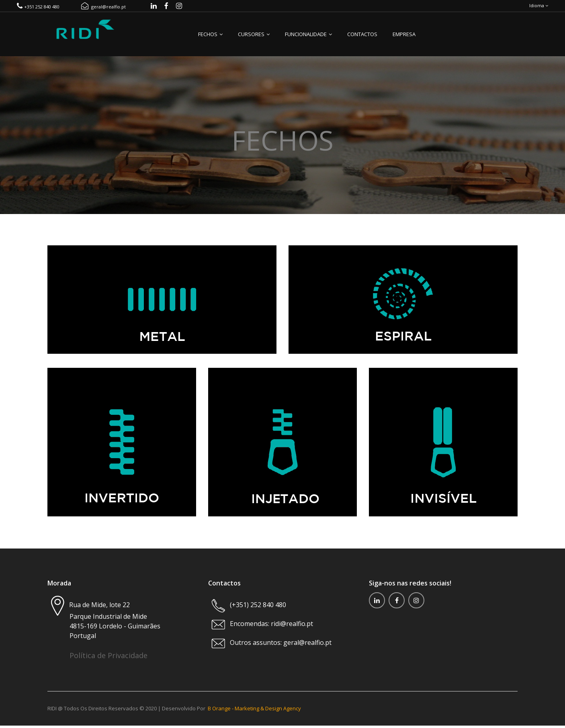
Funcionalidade (308, 39)
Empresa (404, 39)
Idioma (539, 8)
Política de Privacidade (108, 660)
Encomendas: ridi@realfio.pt (271, 628)
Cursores (254, 39)
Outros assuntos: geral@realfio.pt (281, 647)
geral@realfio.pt (103, 9)
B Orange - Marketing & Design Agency (254, 712)
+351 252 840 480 (38, 9)
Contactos (362, 39)
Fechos (210, 39)
